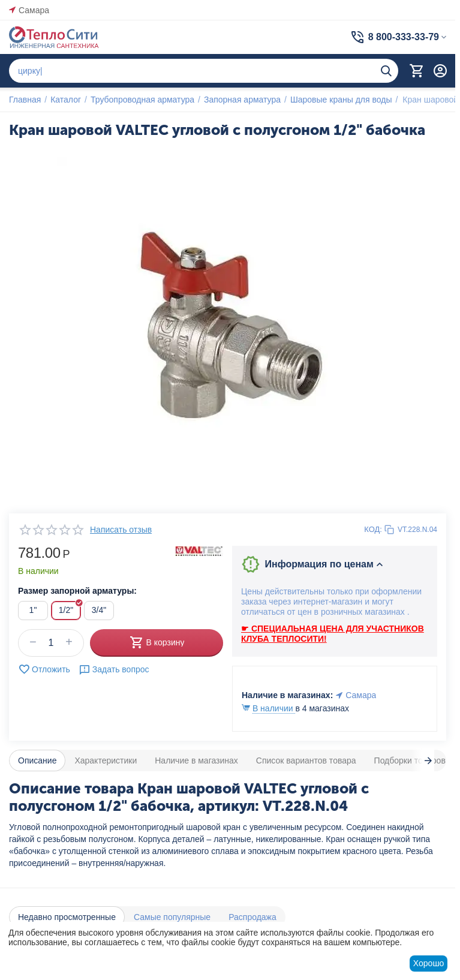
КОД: (373, 529)
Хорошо (429, 963)
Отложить (44, 669)
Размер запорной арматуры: (77, 591)
